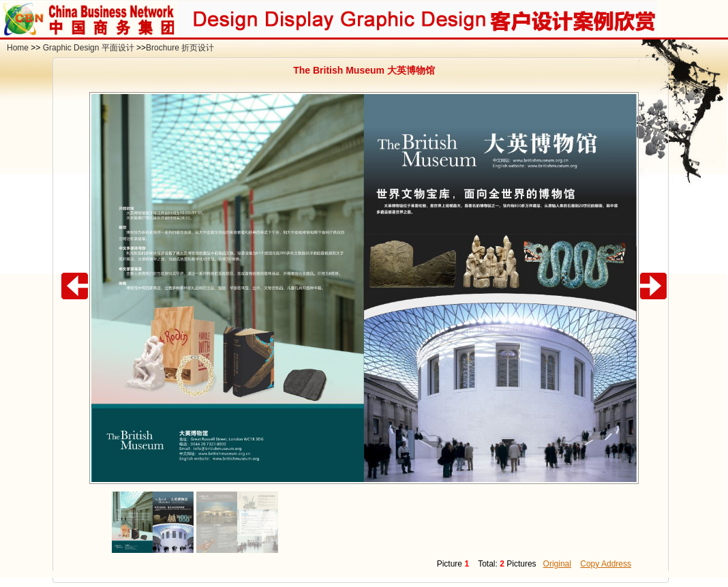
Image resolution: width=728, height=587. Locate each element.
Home (18, 48)
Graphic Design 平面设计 (89, 48)
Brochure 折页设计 (180, 48)
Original (557, 564)
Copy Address (606, 564)
